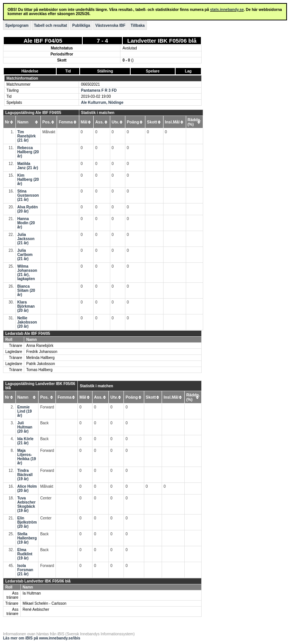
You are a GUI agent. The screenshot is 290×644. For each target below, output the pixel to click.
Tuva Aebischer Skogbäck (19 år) (26, 504)
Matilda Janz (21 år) (28, 166)
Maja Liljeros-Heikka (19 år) (27, 457)
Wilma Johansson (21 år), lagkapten (27, 273)
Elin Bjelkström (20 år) (27, 522)
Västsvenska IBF (111, 25)
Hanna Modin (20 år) (26, 223)
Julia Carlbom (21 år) (25, 255)
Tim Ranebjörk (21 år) (27, 136)
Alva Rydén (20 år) (28, 209)
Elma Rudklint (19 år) (25, 554)
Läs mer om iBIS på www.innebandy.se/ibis (42, 638)
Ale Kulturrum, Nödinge (102, 102)
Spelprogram (17, 25)
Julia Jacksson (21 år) (26, 239)
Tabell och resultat (51, 25)
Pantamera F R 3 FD (99, 90)
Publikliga (81, 25)
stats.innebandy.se (227, 10)
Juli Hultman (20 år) (25, 427)
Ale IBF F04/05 (43, 41)
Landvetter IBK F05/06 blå (162, 41)
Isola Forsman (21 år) (25, 570)
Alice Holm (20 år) (27, 488)
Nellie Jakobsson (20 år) (27, 322)
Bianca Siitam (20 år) (26, 290)
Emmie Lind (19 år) (25, 411)
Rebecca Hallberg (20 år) (28, 152)
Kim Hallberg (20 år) (28, 179)
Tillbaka (138, 25)
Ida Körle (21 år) (25, 441)
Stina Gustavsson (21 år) (28, 195)
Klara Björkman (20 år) (26, 306)
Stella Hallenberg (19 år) (27, 538)
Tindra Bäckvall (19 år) (25, 475)
